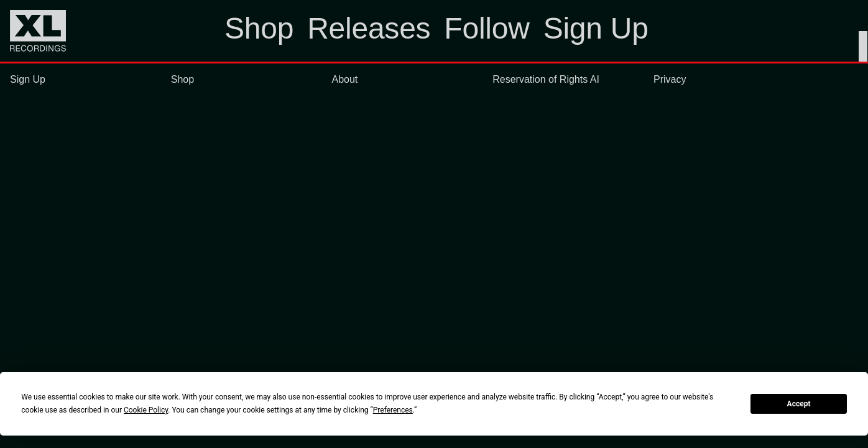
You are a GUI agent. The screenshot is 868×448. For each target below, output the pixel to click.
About (345, 79)
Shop (182, 79)
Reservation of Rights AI (546, 79)
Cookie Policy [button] (146, 410)
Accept (799, 404)
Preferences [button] (393, 410)
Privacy (670, 79)
